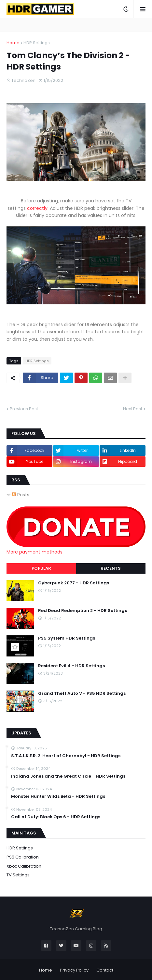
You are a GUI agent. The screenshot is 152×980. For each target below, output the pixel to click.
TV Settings (18, 875)
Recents (111, 568)
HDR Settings (37, 43)
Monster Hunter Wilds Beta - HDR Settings (58, 796)
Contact (105, 970)
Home (13, 43)
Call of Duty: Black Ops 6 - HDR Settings (56, 817)
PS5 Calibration (23, 857)
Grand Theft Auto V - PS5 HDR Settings (82, 694)
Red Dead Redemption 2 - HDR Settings (83, 611)
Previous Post (24, 409)
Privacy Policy (74, 970)
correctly (37, 208)
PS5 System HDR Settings (67, 638)
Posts (21, 495)
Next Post (133, 409)
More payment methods (35, 552)
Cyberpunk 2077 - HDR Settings (74, 583)
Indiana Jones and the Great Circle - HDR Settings (68, 776)
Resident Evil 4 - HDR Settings (71, 666)
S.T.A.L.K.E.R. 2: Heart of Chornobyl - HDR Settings (66, 756)
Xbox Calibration (24, 866)
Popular (41, 568)
